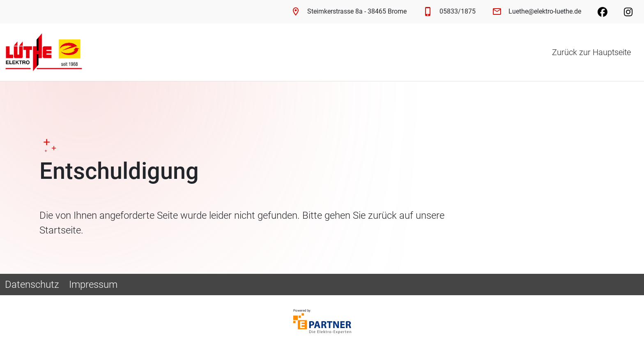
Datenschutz (32, 285)
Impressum (93, 285)
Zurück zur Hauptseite (591, 52)
